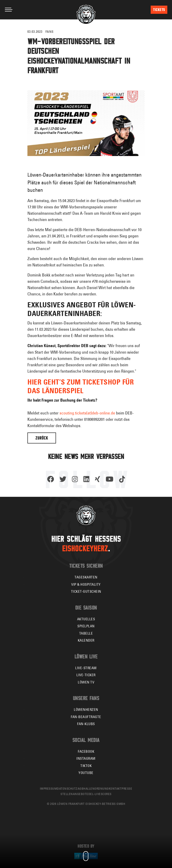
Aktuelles (86, 619)
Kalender (86, 640)
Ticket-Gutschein (86, 591)
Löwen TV (86, 682)
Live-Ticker (86, 675)
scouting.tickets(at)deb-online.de (87, 413)
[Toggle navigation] (9, 10)
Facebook (86, 751)
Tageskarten (86, 577)
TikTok (86, 766)
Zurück (42, 438)
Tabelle (86, 633)
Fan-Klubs (86, 724)
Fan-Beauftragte (86, 717)
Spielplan (86, 626)
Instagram (86, 758)
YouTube (86, 773)
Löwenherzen (86, 710)
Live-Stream (86, 668)
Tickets (159, 10)
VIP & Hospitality (86, 584)
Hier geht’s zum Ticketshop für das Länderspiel (81, 386)
